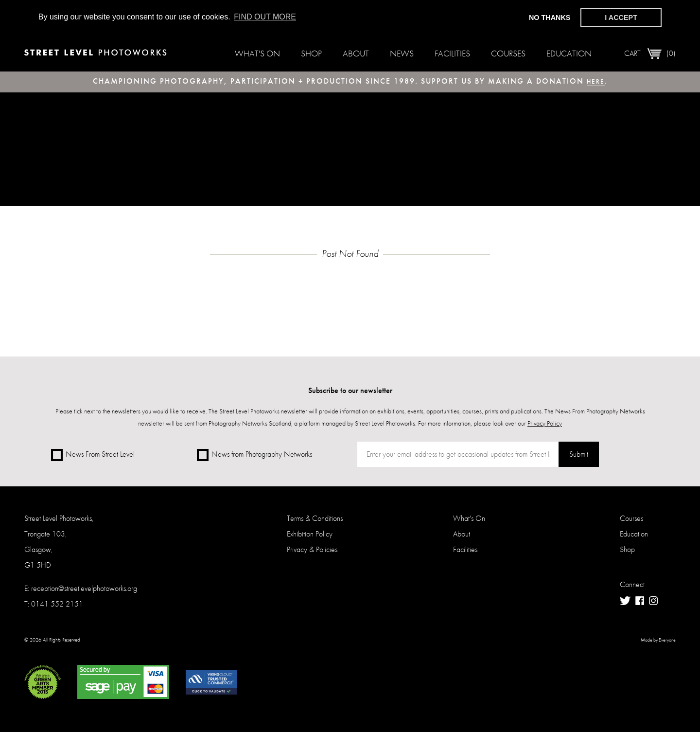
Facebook (640, 605)
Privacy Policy (545, 423)
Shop (311, 53)
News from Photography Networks (254, 455)
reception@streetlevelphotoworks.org (84, 592)
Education (569, 53)
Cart (650, 54)
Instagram (653, 605)
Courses (508, 53)
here (596, 81)
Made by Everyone (658, 644)
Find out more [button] (265, 17)
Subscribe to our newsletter (350, 390)
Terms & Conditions (315, 522)
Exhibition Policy (310, 538)
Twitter (625, 605)
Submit (575, 455)
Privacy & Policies (312, 553)
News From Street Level (93, 455)
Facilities (452, 53)
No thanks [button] (550, 18)
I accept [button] (621, 18)
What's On (257, 53)
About (356, 53)
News (402, 53)
